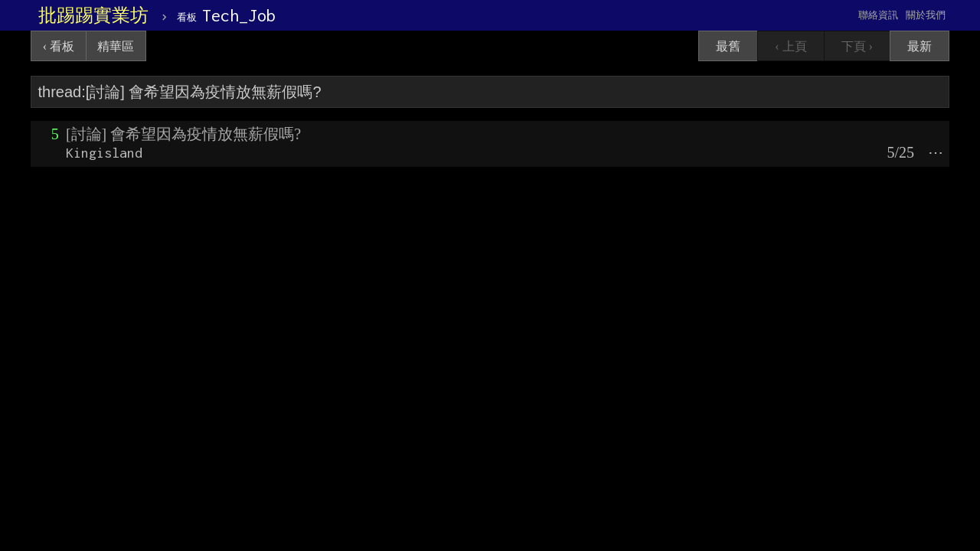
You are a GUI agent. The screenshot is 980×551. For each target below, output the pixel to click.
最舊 (728, 46)
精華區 (116, 46)
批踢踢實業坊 (93, 15)
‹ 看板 (59, 46)
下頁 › (857, 46)
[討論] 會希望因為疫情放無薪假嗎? (183, 134)
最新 (920, 46)
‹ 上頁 (791, 46)
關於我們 (926, 15)
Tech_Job (226, 15)
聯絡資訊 (878, 15)
